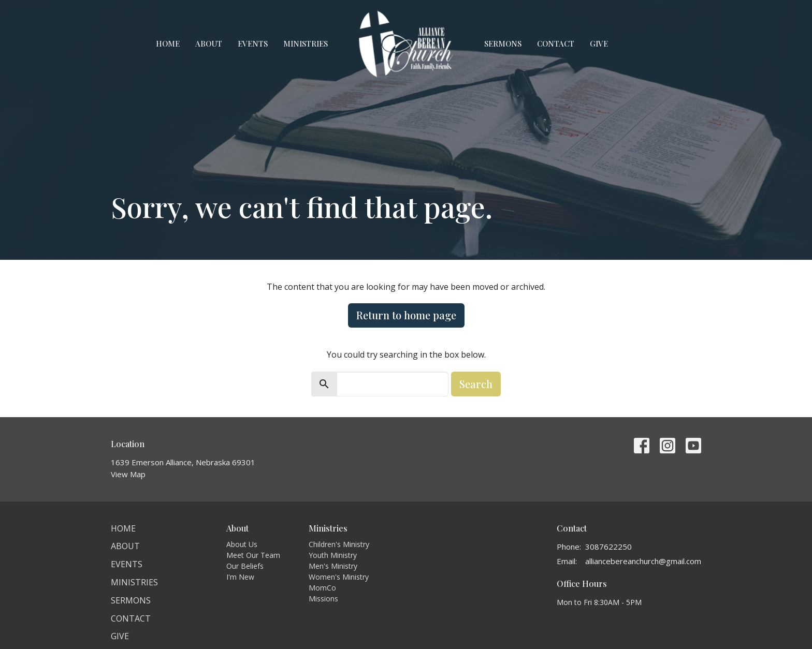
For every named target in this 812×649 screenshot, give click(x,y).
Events (253, 43)
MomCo (322, 588)
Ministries (306, 43)
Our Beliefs (245, 566)
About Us (242, 544)
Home (168, 43)
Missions (323, 599)
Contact (556, 43)
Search (476, 384)
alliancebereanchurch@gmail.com (643, 561)
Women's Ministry (339, 577)
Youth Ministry (333, 555)
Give (599, 43)
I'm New (240, 577)
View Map (128, 474)
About (209, 43)
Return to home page (406, 315)
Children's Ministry (339, 544)
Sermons (503, 43)
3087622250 (608, 547)
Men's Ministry (333, 566)
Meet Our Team (253, 555)
